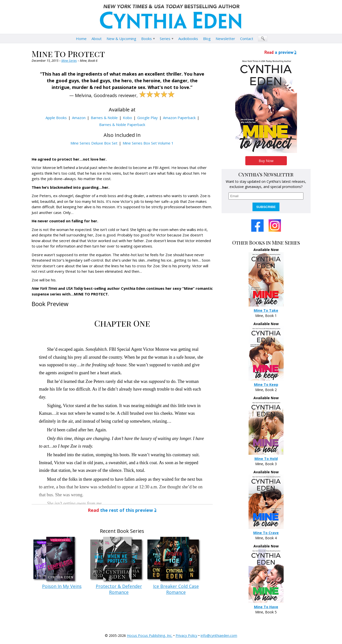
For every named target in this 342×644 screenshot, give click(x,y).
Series (165, 39)
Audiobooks (188, 39)
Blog (207, 39)
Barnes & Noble (104, 118)
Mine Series (69, 61)
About (97, 39)
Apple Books (56, 118)
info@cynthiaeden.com (219, 635)
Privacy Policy (186, 635)
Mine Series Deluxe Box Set (94, 143)
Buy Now (266, 161)
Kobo (127, 118)
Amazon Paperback (179, 118)
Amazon (79, 118)
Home (81, 39)
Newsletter (225, 39)
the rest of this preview (120, 510)
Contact (247, 39)
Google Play (148, 118)
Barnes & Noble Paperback (122, 125)
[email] (266, 196)
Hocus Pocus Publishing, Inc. (150, 635)
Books (147, 39)
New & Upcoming (121, 39)
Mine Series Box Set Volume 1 (148, 143)
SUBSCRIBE (266, 207)
